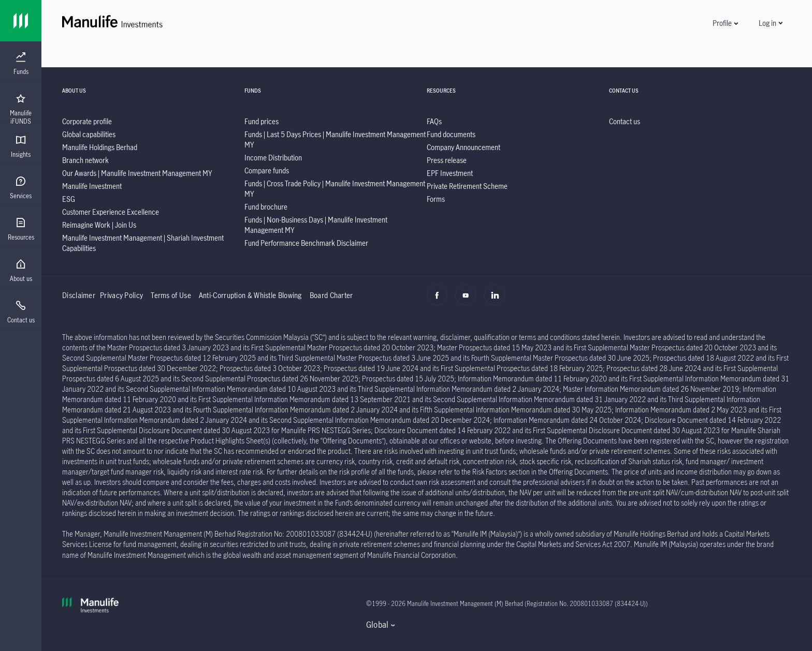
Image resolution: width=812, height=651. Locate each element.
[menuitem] (21, 64)
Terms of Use (171, 295)
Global (378, 625)
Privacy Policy (121, 295)
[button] (725, 23)
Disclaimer (79, 295)
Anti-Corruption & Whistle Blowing (250, 295)
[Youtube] (468, 301)
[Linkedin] (497, 301)
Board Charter (331, 295)
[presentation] (21, 62)
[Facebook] (440, 301)
